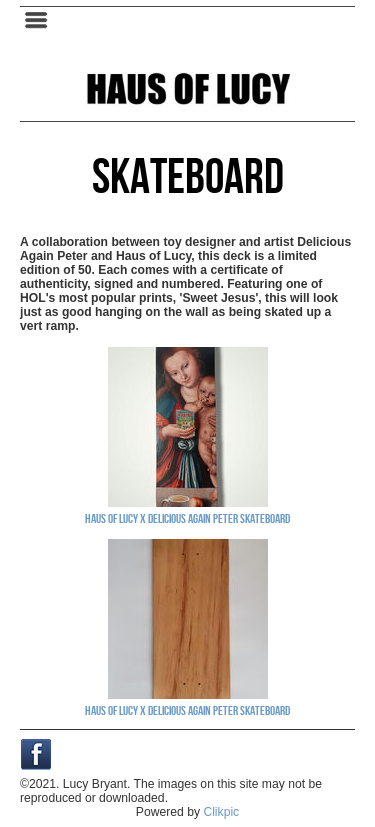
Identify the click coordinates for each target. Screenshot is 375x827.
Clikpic (221, 812)
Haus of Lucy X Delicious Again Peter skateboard (187, 518)
